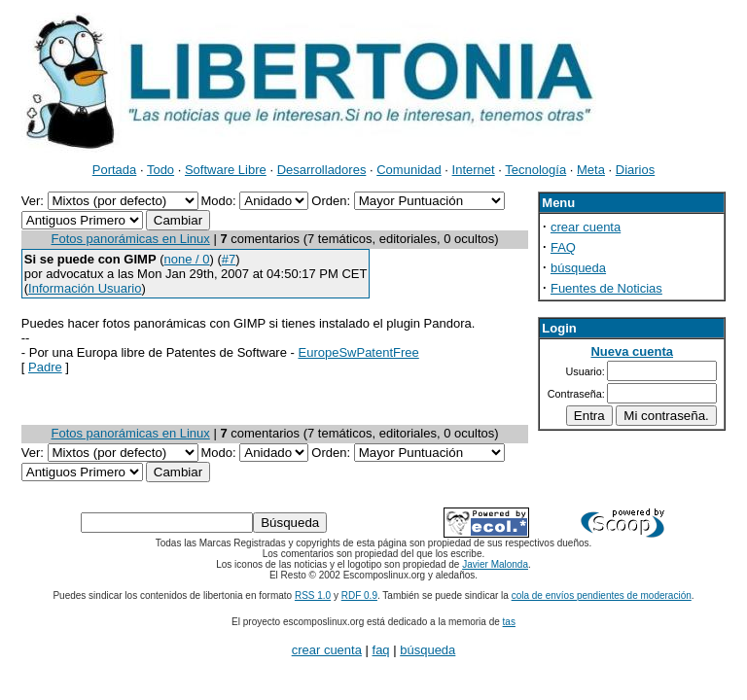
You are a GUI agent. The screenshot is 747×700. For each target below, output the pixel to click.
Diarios (635, 170)
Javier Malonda (495, 564)
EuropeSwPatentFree (358, 352)
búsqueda (578, 268)
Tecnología (535, 170)
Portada (115, 170)
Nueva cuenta (632, 351)
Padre (45, 367)
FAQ (563, 247)
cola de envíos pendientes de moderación (602, 595)
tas (509, 622)
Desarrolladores (322, 170)
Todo (160, 170)
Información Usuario (85, 288)
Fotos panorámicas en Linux (131, 239)
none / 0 (187, 259)
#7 (229, 259)
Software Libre (226, 170)
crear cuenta (586, 227)
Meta (591, 170)
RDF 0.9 (359, 595)
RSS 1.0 (313, 595)
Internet (474, 170)
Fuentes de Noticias (606, 288)
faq (381, 650)
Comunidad (409, 170)
